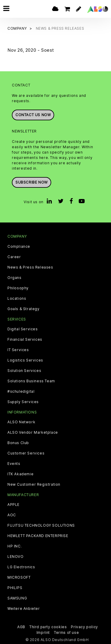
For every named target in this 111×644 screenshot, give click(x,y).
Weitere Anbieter (24, 609)
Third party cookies (48, 627)
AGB (21, 627)
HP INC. (15, 546)
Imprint (43, 633)
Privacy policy (84, 627)
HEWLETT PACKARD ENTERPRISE (38, 536)
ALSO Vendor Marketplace (33, 433)
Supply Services (23, 402)
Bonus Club (18, 443)
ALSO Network (21, 422)
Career (14, 257)
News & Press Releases (30, 267)
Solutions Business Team (31, 381)
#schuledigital (21, 392)
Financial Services (25, 340)
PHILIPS (15, 588)
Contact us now (33, 115)
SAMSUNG (17, 598)
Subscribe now (32, 182)
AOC (12, 515)
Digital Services (23, 329)
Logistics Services (25, 360)
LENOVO (16, 557)
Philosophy (18, 288)
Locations (17, 299)
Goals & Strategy (24, 309)
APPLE (13, 505)
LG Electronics (21, 567)
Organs (15, 278)
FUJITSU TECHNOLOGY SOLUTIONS (41, 525)
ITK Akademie (20, 474)
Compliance (19, 247)
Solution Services (24, 371)
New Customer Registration (34, 484)
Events (14, 464)
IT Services (18, 350)
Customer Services (26, 453)
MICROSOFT (19, 577)
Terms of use (66, 633)
